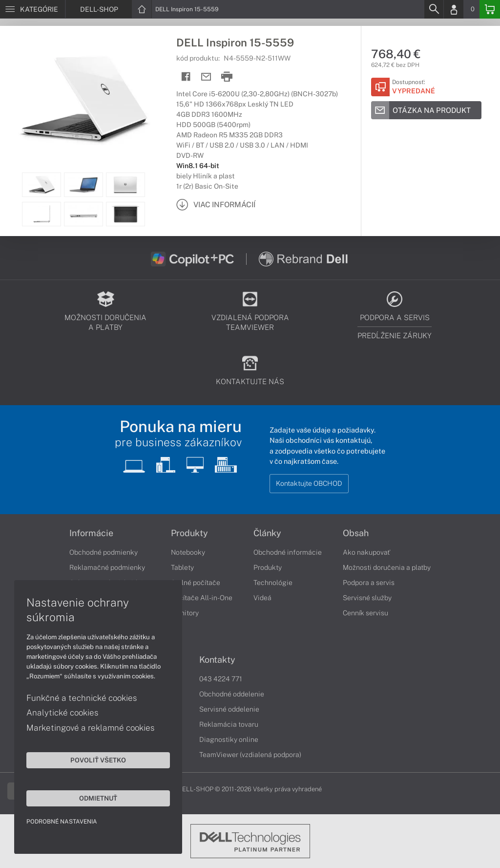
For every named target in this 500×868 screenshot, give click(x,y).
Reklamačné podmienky (107, 567)
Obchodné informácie (288, 552)
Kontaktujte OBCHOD (309, 483)
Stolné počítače (196, 583)
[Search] (434, 9)
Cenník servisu (365, 613)
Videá (262, 598)
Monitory (185, 613)
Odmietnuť (93, 798)
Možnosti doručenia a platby (387, 567)
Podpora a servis (369, 583)
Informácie (91, 533)
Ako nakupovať (366, 552)
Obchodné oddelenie (232, 694)
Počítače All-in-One (202, 598)
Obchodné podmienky (104, 552)
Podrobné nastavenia (62, 821)
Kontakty (217, 660)
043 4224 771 (221, 679)
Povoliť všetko (93, 759)
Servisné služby (367, 598)
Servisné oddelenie (229, 709)
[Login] (454, 9)
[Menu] (32, 9)
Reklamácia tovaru (229, 724)
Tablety (182, 567)
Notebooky (188, 552)
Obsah (356, 533)
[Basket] (490, 9)
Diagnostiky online (229, 739)
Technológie (273, 583)
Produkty (189, 533)
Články (267, 533)
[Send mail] (206, 77)
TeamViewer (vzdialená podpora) (250, 755)
